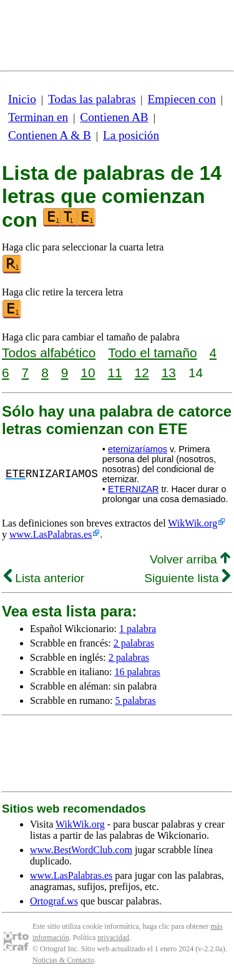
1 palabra (138, 629)
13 (169, 373)
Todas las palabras (92, 99)
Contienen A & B (50, 135)
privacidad (113, 938)
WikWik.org (193, 523)
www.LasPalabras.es (51, 534)
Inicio (22, 99)
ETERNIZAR (134, 489)
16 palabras (138, 672)
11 (115, 373)
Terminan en (38, 117)
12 (142, 373)
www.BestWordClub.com (81, 850)
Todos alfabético (49, 353)
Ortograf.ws (54, 901)
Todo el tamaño (152, 353)
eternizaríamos (138, 449)
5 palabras (135, 700)
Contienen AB (114, 117)
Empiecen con (182, 99)
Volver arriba (190, 559)
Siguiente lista (187, 578)
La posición (131, 135)
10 (88, 373)
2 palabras (134, 643)
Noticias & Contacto (63, 960)
